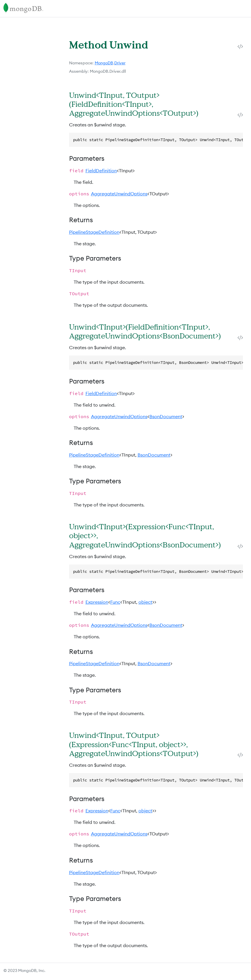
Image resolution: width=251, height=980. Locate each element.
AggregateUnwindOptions (119, 194)
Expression (97, 602)
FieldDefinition (101, 171)
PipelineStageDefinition (94, 232)
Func (115, 602)
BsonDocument (166, 416)
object (145, 602)
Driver (120, 63)
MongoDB (104, 63)
